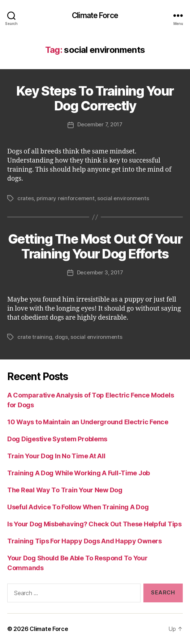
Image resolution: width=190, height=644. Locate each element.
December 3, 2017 (100, 272)
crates (25, 198)
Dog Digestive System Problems (57, 439)
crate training (35, 337)
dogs (61, 337)
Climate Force (95, 15)
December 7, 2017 (100, 124)
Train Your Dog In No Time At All (56, 456)
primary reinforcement (66, 198)
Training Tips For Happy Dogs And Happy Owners (85, 541)
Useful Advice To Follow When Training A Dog (78, 507)
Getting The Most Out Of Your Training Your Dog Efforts (95, 246)
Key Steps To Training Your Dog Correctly (95, 98)
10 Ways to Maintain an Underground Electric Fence (88, 422)
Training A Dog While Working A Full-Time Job (79, 473)
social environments (123, 198)
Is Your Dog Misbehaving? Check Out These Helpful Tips (94, 524)
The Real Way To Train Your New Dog (65, 490)
